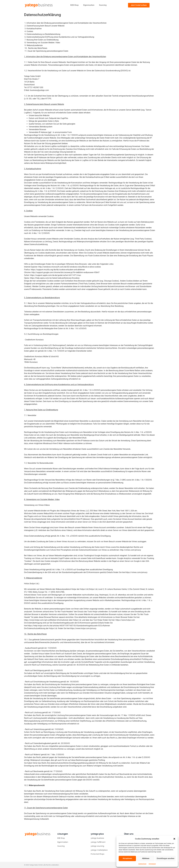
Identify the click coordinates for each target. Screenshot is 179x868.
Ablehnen (146, 859)
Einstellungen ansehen (165, 859)
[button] (174, 839)
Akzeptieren (127, 859)
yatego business (97, 838)
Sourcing (103, 5)
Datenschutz (142, 864)
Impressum (152, 864)
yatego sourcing (97, 846)
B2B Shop (74, 5)
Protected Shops (98, 854)
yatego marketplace (99, 850)
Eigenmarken (89, 5)
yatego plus (97, 834)
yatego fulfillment (98, 842)
